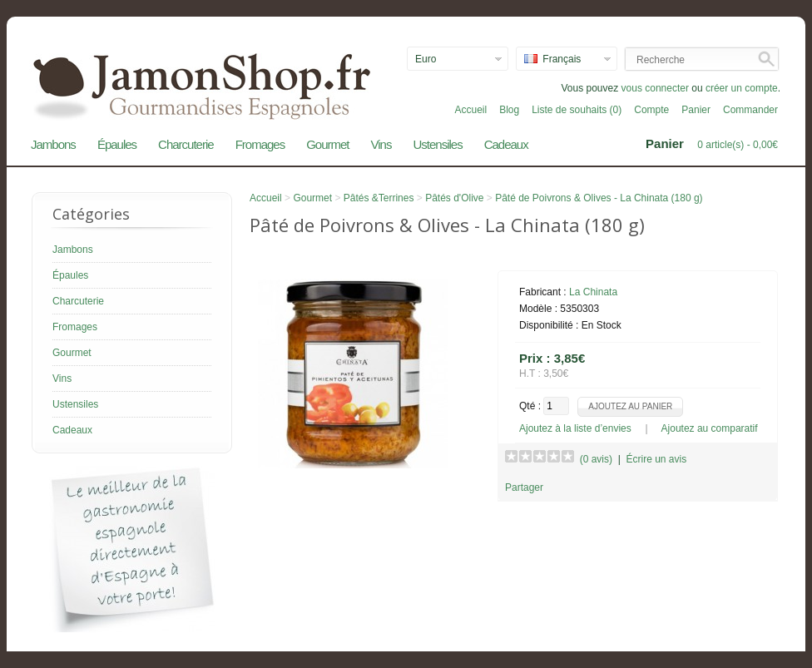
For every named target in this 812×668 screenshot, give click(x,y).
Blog (509, 110)
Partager (524, 487)
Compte (651, 110)
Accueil (470, 110)
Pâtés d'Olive (454, 198)
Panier (696, 110)
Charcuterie (186, 144)
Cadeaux (506, 144)
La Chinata (593, 292)
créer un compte (742, 88)
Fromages (260, 144)
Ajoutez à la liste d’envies (575, 428)
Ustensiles (437, 144)
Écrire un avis (656, 459)
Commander (750, 110)
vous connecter (655, 88)
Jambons (53, 144)
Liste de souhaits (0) (577, 110)
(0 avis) (596, 459)
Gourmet (327, 144)
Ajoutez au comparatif (710, 428)
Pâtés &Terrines (379, 198)
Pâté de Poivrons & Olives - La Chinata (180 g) (599, 198)
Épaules (117, 144)
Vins (381, 144)
